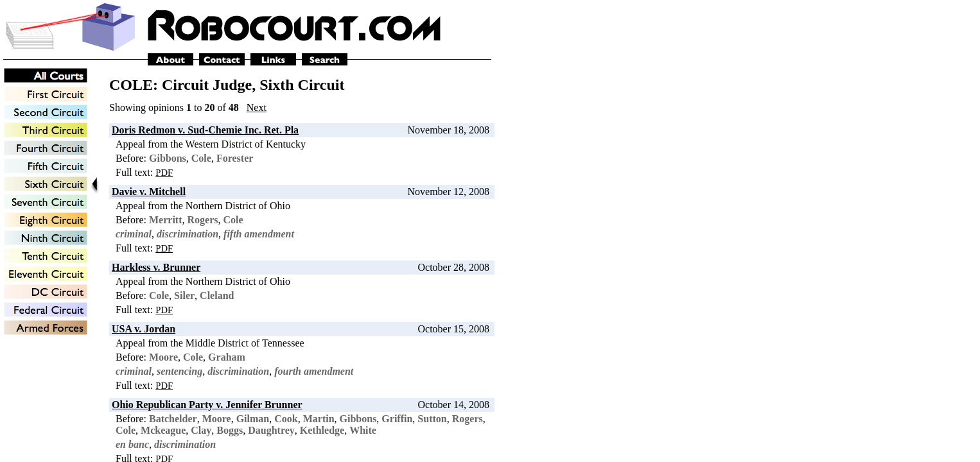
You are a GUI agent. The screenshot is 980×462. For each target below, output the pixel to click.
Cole (201, 158)
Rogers (203, 220)
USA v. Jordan (144, 329)
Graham (227, 357)
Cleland (217, 295)
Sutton (432, 419)
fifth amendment (259, 234)
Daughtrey (271, 430)
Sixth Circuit (302, 85)
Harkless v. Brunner (156, 267)
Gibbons (168, 158)
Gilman (253, 419)
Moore (163, 357)
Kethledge (322, 430)
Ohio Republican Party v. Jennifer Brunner (207, 405)
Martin (319, 419)
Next (257, 107)
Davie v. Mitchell (149, 192)
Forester (235, 158)
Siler (184, 295)
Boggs (230, 430)
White (363, 430)
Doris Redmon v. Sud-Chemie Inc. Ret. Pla (205, 130)
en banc (132, 444)
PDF (164, 173)
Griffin (397, 419)
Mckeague (163, 430)
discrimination (188, 234)
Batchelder (173, 419)
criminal (134, 234)
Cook (286, 419)
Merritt (166, 220)
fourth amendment (314, 371)
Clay (201, 430)
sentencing (179, 371)
